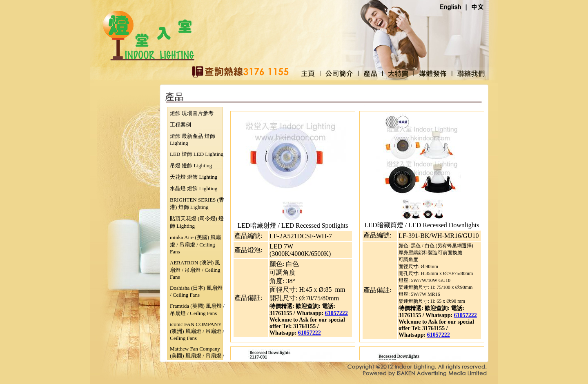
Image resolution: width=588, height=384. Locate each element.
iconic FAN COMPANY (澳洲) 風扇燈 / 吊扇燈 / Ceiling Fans (197, 331)
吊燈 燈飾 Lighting (191, 165)
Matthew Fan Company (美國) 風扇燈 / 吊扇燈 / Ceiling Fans (197, 356)
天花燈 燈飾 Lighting (194, 177)
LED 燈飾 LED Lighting (197, 154)
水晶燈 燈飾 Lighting (194, 188)
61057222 (336, 313)
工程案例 (180, 125)
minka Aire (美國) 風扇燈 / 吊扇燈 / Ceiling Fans (195, 244)
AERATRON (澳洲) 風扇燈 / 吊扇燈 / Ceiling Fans (195, 270)
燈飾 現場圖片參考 (192, 113)
